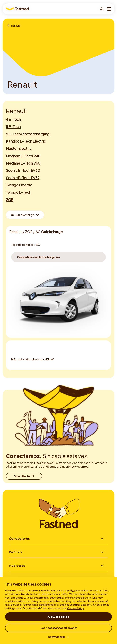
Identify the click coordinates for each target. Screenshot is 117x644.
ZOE (10, 200)
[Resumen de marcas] (9, 26)
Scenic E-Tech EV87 (23, 178)
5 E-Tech (13, 126)
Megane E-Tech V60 (23, 163)
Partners (16, 552)
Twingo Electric (19, 185)
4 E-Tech (13, 119)
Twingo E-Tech (19, 192)
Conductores (19, 538)
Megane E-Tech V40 (23, 156)
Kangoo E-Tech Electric (26, 141)
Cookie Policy (75, 608)
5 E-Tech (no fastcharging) (28, 134)
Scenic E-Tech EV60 (23, 170)
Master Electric (19, 148)
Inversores (17, 566)
